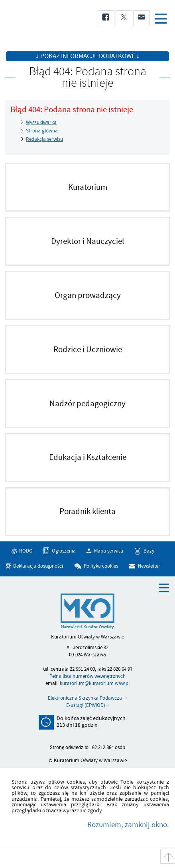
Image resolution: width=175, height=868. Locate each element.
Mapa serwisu (109, 551)
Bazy (149, 551)
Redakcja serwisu (44, 139)
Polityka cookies (101, 566)
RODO (26, 551)
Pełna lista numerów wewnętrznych (87, 676)
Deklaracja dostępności (38, 566)
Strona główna (42, 131)
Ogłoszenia (64, 551)
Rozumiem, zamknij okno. (128, 825)
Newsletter (149, 566)
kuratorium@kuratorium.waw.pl (95, 683)
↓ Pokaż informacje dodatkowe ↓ (87, 56)
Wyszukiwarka (41, 123)
